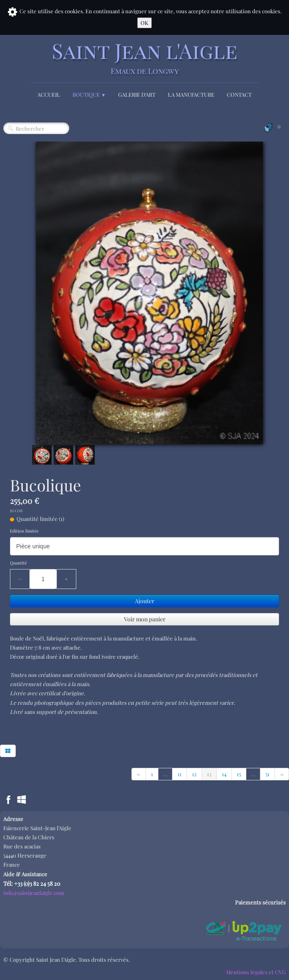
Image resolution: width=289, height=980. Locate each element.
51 (267, 774)
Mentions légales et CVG (256, 972)
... (165, 774)
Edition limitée (24, 531)
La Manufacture (191, 94)
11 (180, 774)
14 (224, 774)
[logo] (145, 57)
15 (239, 774)
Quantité (18, 563)
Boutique (89, 94)
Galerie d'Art (137, 94)
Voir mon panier (145, 619)
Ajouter (144, 601)
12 (194, 774)
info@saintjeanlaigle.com (34, 893)
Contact (239, 94)
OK (144, 23)
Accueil (49, 94)
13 (209, 774)
